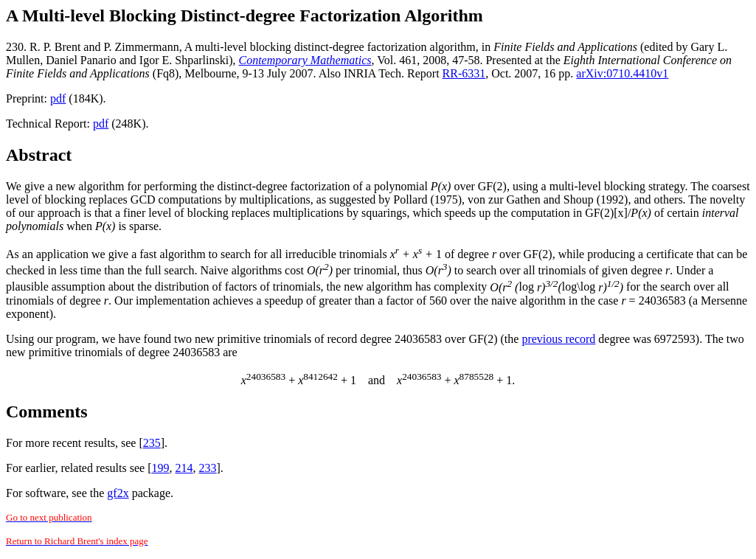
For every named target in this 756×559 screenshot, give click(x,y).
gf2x (118, 493)
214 (184, 468)
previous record (558, 339)
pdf (58, 98)
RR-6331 (464, 73)
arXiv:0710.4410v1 (622, 73)
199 (161, 468)
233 (208, 468)
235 (152, 443)
